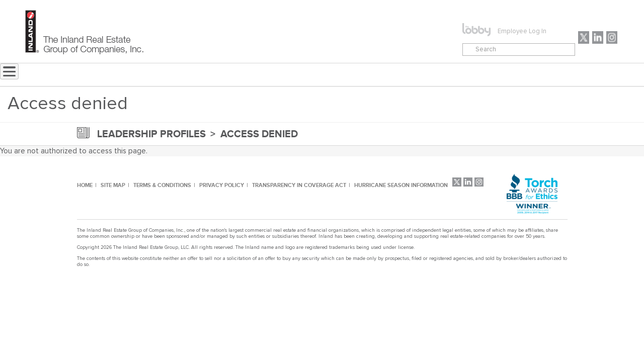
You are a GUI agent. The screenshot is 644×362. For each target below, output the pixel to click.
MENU (330, 75)
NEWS (238, 75)
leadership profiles (151, 134)
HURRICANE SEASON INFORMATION (401, 185)
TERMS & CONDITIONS (162, 185)
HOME (85, 185)
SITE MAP (113, 185)
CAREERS (445, 75)
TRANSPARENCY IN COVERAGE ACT (299, 185)
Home (194, 75)
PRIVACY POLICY (222, 185)
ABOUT (284, 75)
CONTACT (389, 75)
